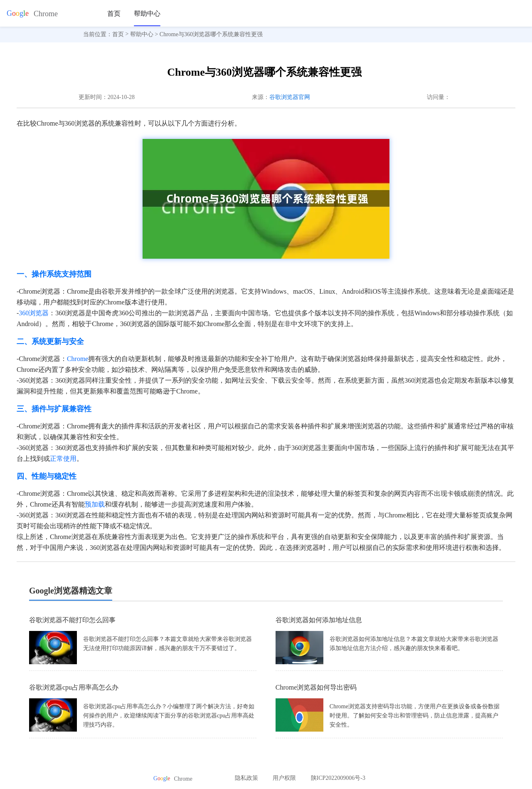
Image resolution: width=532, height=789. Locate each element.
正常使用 (63, 459)
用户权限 (284, 778)
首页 (114, 14)
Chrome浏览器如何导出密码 (316, 687)
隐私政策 (246, 778)
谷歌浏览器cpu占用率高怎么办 (74, 687)
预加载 (95, 504)
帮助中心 (147, 14)
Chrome (78, 359)
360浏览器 (34, 313)
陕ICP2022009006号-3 (338, 778)
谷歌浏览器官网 (290, 97)
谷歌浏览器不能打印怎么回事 (72, 620)
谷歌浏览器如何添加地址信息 (319, 620)
